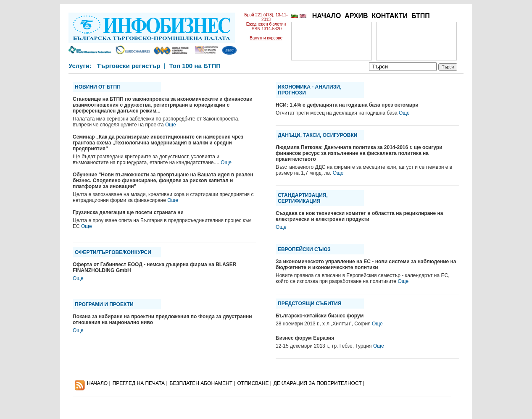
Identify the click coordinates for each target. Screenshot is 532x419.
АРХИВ (356, 16)
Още (171, 125)
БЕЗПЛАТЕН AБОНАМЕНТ (201, 383)
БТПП (421, 16)
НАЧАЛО (327, 16)
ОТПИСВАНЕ (253, 383)
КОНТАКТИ (390, 16)
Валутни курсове (266, 38)
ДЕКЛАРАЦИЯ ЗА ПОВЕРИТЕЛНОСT (318, 383)
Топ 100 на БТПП (195, 66)
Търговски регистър (128, 66)
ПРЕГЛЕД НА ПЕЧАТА (139, 383)
